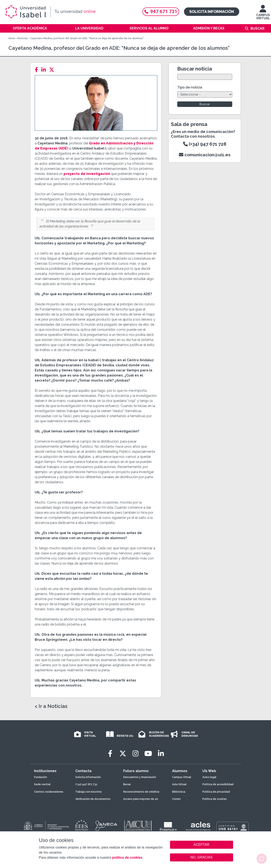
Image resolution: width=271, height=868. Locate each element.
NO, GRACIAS (201, 857)
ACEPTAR (202, 845)
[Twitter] (53, 70)
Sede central (42, 784)
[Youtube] (148, 754)
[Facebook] (38, 70)
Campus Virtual (182, 777)
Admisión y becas (209, 28)
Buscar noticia (195, 69)
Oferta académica (30, 28)
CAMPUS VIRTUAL (263, 14)
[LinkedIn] (45, 70)
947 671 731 (161, 12)
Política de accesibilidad (218, 784)
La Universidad (89, 28)
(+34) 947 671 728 (205, 144)
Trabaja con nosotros (89, 792)
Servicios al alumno (149, 28)
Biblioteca (179, 792)
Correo (176, 799)
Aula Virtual (179, 784)
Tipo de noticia (190, 87)
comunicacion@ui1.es (205, 155)
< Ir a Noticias (51, 706)
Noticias (23, 38)
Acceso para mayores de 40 (141, 799)
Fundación (41, 777)
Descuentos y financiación (140, 777)
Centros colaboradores (49, 792)
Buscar (257, 28)
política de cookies (127, 858)
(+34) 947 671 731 (86, 784)
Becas (127, 784)
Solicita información (212, 12)
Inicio (12, 38)
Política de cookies (215, 799)
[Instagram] (135, 754)
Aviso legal (209, 777)
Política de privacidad (216, 792)
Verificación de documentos (93, 799)
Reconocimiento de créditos (141, 792)
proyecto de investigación (87, 174)
